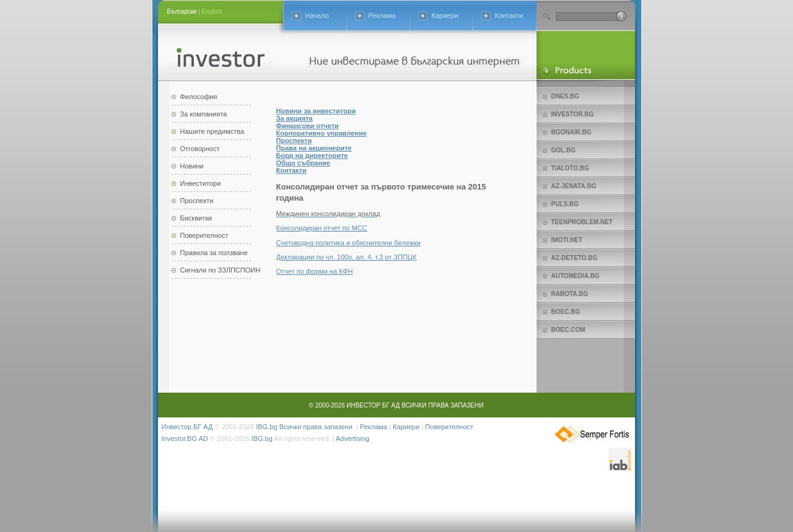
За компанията (204, 114)
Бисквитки (196, 218)
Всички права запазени (316, 427)
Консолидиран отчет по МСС (322, 228)
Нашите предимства (212, 131)
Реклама (382, 15)
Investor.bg (573, 114)
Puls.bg (565, 204)
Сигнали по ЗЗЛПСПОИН (221, 270)
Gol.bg (563, 150)
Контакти (509, 15)
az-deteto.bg (575, 258)
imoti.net (567, 240)
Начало (317, 15)
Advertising (353, 438)
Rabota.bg (570, 294)
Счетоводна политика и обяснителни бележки (348, 243)
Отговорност (200, 149)
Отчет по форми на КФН (315, 271)
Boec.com (568, 330)
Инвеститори (201, 183)
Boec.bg (566, 312)
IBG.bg (266, 427)
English (212, 11)
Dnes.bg (566, 96)
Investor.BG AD (185, 438)
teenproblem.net (582, 222)
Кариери (445, 15)
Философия (199, 97)
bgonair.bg (572, 132)
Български (182, 11)
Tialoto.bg (570, 168)
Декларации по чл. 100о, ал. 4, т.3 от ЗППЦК (347, 257)
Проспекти (197, 201)
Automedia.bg (576, 276)
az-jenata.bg (574, 186)
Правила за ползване (214, 253)
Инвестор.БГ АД (187, 427)
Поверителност (204, 235)
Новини (192, 166)
